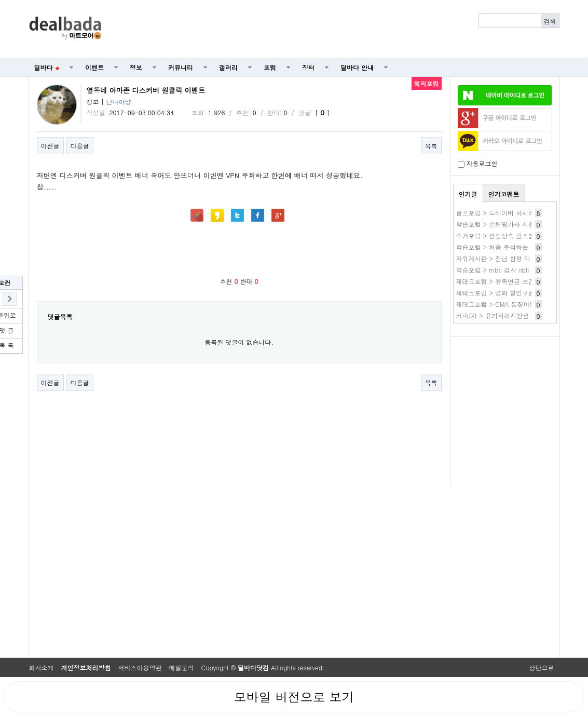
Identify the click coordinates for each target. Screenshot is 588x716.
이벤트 (94, 67)
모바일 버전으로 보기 (294, 697)
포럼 (270, 67)
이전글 (50, 146)
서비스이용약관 (140, 667)
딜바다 (47, 67)
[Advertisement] (336, 29)
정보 (136, 67)
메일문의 (182, 667)
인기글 (468, 194)
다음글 (80, 146)
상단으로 (542, 667)
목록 (431, 146)
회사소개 (42, 667)
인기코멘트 (504, 194)
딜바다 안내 (357, 67)
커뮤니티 (181, 67)
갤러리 (228, 67)
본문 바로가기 (0, 0)
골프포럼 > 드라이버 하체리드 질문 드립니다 (519, 213)
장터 (308, 67)
